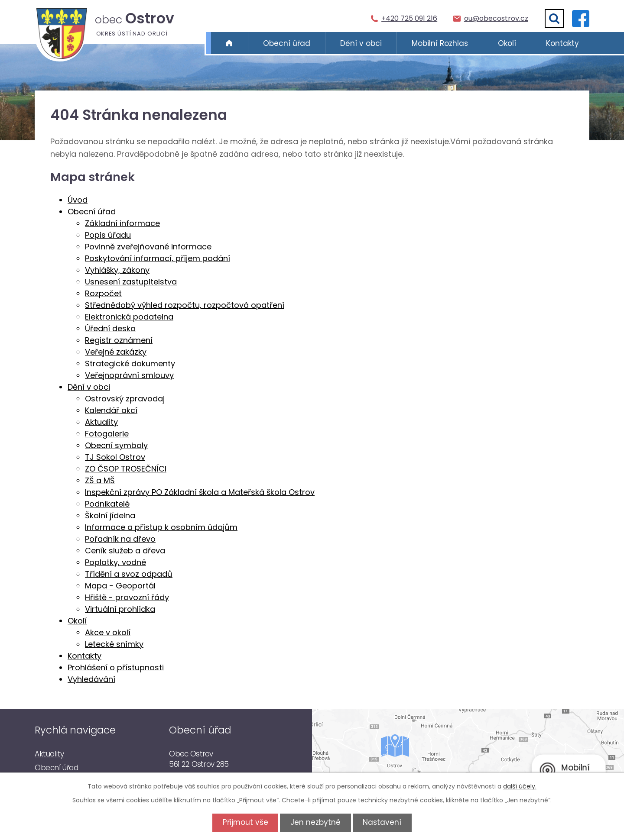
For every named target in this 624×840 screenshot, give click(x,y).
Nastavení (384, 822)
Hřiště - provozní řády (127, 597)
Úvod (229, 43)
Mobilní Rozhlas (440, 43)
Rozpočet (103, 293)
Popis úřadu (108, 235)
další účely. (520, 786)
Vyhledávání (91, 679)
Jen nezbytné (315, 822)
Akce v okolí (108, 632)
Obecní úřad (287, 43)
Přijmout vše (244, 822)
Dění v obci (361, 43)
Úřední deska (110, 328)
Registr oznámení (119, 340)
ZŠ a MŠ (100, 480)
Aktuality (101, 422)
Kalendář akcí (111, 410)
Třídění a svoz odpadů (129, 574)
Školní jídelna (110, 515)
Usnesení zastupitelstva (131, 282)
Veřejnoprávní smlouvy (129, 375)
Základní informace (122, 223)
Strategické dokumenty (130, 363)
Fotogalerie (107, 434)
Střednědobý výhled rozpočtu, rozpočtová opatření (185, 305)
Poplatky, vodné (115, 562)
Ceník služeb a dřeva (125, 551)
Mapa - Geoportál (120, 586)
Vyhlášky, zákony (117, 270)
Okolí (507, 43)
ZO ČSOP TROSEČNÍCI (126, 469)
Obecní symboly (116, 445)
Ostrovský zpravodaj (125, 399)
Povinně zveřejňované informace (148, 247)
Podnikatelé (107, 504)
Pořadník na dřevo (120, 539)
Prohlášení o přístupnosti (116, 667)
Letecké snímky (114, 644)
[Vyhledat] (554, 19)
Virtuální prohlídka (120, 609)
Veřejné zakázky (116, 352)
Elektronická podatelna (129, 317)
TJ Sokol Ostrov (115, 457)
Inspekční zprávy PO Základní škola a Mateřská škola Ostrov (200, 492)
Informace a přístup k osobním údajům (161, 527)
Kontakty (562, 43)
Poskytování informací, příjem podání (158, 258)
